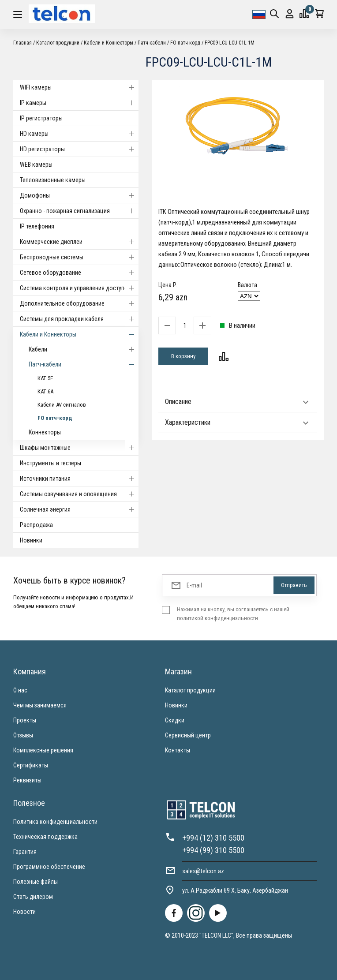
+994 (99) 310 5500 (213, 850)
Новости (24, 912)
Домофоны (79, 195)
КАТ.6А (45, 391)
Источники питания (79, 479)
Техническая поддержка (45, 837)
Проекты (25, 720)
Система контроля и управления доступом (79, 288)
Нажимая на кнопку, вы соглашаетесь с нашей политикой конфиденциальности (233, 614)
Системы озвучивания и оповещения (79, 494)
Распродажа (36, 525)
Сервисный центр (188, 735)
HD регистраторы (79, 149)
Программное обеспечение (49, 867)
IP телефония (37, 226)
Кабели (84, 349)
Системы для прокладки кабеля (79, 319)
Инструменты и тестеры (51, 463)
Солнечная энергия (79, 509)
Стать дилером (33, 897)
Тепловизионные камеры (53, 180)
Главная (22, 43)
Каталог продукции (58, 43)
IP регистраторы (41, 118)
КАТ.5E (45, 378)
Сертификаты (31, 765)
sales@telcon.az (203, 871)
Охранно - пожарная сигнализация (79, 211)
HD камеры (79, 134)
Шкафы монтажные (79, 448)
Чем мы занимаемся (40, 705)
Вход (290, 14)
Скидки (175, 720)
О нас (20, 690)
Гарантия (25, 852)
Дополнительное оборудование (79, 303)
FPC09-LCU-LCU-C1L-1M (230, 43)
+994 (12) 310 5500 (213, 838)
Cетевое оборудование (79, 273)
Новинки (31, 540)
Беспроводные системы (79, 257)
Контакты (178, 750)
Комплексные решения (43, 750)
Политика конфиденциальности (55, 822)
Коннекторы (45, 432)
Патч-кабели (152, 43)
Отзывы (23, 735)
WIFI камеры (79, 87)
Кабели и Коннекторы (109, 43)
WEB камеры (36, 165)
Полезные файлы (36, 882)
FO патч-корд (185, 43)
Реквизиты (27, 780)
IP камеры (79, 103)
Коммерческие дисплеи (79, 242)
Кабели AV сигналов (62, 405)
